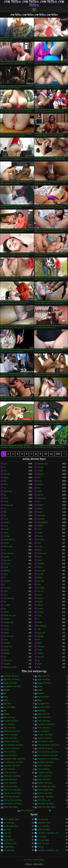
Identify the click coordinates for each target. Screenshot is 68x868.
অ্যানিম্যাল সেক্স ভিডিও (12, 742)
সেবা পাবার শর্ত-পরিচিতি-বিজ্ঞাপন (34, 860)
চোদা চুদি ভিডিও (9, 850)
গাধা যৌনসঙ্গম (9, 554)
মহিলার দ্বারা (42, 498)
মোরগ (6, 574)
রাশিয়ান (40, 578)
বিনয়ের (40, 536)
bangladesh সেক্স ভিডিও (13, 686)
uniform (6, 714)
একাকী (40, 533)
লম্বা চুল (40, 605)
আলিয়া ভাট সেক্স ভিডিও (12, 776)
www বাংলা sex (9, 718)
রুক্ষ (39, 667)
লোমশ (40, 529)
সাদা (39, 478)
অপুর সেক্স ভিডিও (10, 728)
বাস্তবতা (40, 598)
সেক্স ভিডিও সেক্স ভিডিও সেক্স (48, 833)
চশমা (39, 585)
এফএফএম (7, 588)
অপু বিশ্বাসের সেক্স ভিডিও (46, 724)
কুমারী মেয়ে (8, 491)
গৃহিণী (6, 592)
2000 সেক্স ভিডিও (44, 676)
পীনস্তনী (40, 471)
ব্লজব (5, 464)
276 (58, 454)
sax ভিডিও (8, 704)
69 (5, 609)
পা (38, 619)
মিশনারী (40, 485)
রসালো (6, 626)
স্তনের (39, 616)
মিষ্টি (5, 512)
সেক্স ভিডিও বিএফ (10, 844)
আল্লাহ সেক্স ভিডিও (10, 780)
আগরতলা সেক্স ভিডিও (12, 749)
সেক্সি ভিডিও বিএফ (44, 823)
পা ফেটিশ (7, 605)
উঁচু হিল (40, 602)
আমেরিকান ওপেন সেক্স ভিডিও (48, 759)
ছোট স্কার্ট (7, 643)
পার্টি (39, 629)
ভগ (5, 467)
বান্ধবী (6, 533)
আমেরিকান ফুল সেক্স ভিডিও (13, 762)
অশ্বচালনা (41, 474)
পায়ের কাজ (41, 633)
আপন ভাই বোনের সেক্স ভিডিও (48, 752)
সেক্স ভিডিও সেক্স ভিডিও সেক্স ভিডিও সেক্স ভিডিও (34, 4)
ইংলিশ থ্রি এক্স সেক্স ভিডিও (13, 793)
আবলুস (6, 629)
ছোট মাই (7, 474)
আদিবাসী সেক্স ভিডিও (45, 749)
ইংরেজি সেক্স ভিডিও (11, 787)
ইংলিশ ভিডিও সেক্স (44, 800)
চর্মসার (40, 550)
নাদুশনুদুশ (40, 636)
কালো (39, 557)
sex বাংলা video (9, 707)
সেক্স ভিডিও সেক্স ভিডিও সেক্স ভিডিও (50, 850)
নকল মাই (40, 657)
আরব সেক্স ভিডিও (44, 769)
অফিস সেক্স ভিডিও (44, 728)
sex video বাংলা (43, 704)
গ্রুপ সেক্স (41, 581)
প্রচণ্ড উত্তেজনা (9, 598)
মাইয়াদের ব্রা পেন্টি (10, 667)
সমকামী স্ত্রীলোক (9, 540)
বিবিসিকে (7, 571)
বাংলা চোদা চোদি (43, 844)
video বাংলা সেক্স (43, 714)
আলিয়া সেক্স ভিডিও (44, 776)
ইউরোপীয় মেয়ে (43, 464)
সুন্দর (39, 488)
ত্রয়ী (5, 516)
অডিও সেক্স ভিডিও (44, 718)
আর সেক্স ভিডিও (10, 769)
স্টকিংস (40, 509)
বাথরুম (40, 650)
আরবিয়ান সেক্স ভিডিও (45, 773)
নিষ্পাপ (6, 485)
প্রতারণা (40, 609)
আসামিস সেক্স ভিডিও (45, 783)
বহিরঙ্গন (6, 543)
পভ (5, 550)
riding (39, 700)
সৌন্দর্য (6, 502)
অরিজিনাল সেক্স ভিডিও (12, 731)
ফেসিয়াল (7, 536)
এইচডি (40, 491)
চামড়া (6, 526)
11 (51, 454)
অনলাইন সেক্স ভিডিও (11, 721)
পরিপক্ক (6, 633)
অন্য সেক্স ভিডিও (9, 724)
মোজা (6, 640)
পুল (39, 660)
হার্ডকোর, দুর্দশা (9, 623)
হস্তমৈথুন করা (8, 505)
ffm (5, 693)
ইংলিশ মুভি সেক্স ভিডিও (46, 804)
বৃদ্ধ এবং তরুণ (9, 636)
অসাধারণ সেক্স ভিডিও (45, 735)
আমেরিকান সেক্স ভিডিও (46, 762)
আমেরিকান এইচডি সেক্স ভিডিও (15, 759)
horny (6, 697)
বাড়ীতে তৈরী (42, 554)
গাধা (5, 471)
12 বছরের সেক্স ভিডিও (12, 676)
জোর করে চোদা (43, 819)
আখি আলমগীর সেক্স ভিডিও (14, 745)
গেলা (5, 595)
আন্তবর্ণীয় (41, 564)
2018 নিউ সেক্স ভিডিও (12, 680)
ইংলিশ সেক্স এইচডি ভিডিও (47, 807)
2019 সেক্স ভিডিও (44, 680)
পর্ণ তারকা (41, 540)
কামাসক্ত (40, 495)
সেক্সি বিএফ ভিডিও (44, 830)
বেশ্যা (39, 543)
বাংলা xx (40, 847)
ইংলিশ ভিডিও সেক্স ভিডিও (13, 804)
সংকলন (40, 512)
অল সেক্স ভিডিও (43, 731)
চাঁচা (5, 481)
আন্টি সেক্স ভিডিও (10, 752)
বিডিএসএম (8, 660)
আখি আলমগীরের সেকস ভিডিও (49, 745)
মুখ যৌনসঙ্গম (42, 626)
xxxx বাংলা (7, 830)
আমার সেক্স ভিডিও (10, 755)
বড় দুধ (40, 481)
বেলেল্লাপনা (8, 647)
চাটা (5, 657)
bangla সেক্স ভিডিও (44, 683)
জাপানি (6, 529)
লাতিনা (6, 612)
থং (5, 578)
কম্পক (40, 595)
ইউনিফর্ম (7, 654)
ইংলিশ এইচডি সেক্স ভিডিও (47, 787)
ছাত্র (5, 602)
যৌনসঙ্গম (41, 647)
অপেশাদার (41, 519)
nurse (6, 700)
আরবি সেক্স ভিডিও (10, 773)
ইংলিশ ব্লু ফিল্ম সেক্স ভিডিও (13, 800)
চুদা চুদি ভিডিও (9, 840)
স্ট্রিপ (39, 502)
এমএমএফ (7, 581)
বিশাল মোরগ (8, 547)
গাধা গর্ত (40, 592)
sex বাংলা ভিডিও (43, 707)
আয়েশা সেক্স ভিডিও (44, 766)
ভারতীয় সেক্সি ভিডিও (11, 826)
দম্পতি (40, 547)
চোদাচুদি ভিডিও (9, 847)
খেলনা (6, 519)
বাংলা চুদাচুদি (42, 837)
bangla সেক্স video (10, 683)
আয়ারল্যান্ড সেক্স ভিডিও (12, 766)
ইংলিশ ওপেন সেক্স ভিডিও (13, 790)
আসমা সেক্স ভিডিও (44, 780)
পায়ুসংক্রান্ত (41, 516)
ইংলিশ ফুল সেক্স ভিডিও (46, 797)
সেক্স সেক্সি (7, 837)
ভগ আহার (41, 588)
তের (5, 488)
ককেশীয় (6, 557)
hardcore (41, 693)
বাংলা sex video (43, 840)
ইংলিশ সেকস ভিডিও (11, 807)
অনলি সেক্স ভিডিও (44, 721)
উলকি (39, 560)
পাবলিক (40, 654)
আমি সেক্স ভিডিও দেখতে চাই (47, 755)
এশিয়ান (40, 505)
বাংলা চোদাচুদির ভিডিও (12, 819)
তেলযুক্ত (40, 612)
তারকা (6, 567)
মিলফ (6, 498)
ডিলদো (40, 567)
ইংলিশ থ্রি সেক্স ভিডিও (45, 793)
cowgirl (40, 690)
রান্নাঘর (40, 664)
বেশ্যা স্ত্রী (40, 574)
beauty (40, 686)
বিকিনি (40, 623)
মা (4, 585)
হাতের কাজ (41, 571)
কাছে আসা (7, 560)
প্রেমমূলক (7, 664)
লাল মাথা (7, 564)
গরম (5, 509)
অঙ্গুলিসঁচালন (43, 523)
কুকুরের (6, 478)
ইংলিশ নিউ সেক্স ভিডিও (12, 797)
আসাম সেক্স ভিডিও (10, 783)
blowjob (7, 690)
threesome (41, 711)
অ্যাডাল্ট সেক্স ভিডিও (45, 738)
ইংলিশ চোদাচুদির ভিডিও (46, 790)
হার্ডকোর (40, 467)
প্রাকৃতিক (40, 526)
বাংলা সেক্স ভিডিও (44, 826)
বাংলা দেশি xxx (9, 823)
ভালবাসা (7, 619)
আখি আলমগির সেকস (45, 742)
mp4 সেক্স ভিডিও (43, 697)
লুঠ (5, 495)
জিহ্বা (39, 643)
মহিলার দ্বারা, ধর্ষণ (10, 616)
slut (5, 711)
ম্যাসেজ (6, 650)
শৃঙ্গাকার (6, 523)
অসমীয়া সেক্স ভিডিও (11, 735)
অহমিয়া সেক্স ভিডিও (11, 738)
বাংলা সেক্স (7, 833)
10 (46, 454)
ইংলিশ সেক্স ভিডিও (27, 811)
